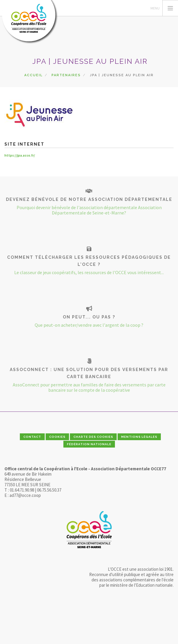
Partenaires (66, 75)
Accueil (33, 75)
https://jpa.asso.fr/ (20, 155)
